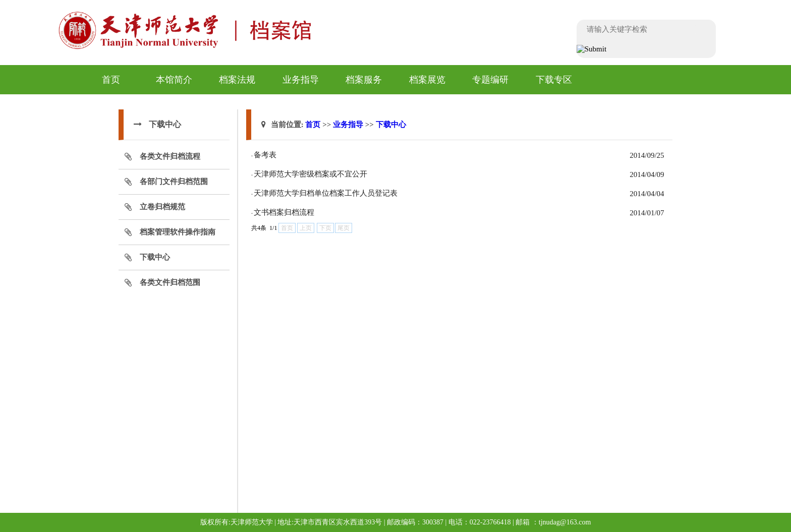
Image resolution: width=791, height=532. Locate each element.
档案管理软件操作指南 (178, 232)
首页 (111, 80)
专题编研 (490, 80)
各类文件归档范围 (170, 282)
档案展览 (427, 80)
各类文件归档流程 (170, 156)
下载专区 (554, 80)
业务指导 (301, 80)
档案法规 (237, 80)
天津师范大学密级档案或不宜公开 (310, 174)
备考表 (265, 155)
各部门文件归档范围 (174, 182)
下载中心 (155, 257)
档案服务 (364, 80)
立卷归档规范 (162, 207)
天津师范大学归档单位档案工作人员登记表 (326, 193)
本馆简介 (174, 80)
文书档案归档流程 (284, 212)
